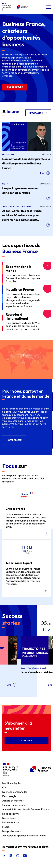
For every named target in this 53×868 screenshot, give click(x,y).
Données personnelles (15, 792)
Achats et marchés (13, 800)
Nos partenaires (11, 831)
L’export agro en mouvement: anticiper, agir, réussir (21, 190)
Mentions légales (12, 783)
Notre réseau (10, 818)
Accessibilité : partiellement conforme (24, 835)
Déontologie (9, 796)
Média (6, 827)
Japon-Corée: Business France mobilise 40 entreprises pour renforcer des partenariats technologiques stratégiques (22, 216)
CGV (5, 787)
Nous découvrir (11, 814)
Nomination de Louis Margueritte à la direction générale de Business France (26, 163)
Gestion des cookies (14, 805)
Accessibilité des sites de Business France (26, 809)
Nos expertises (11, 822)
